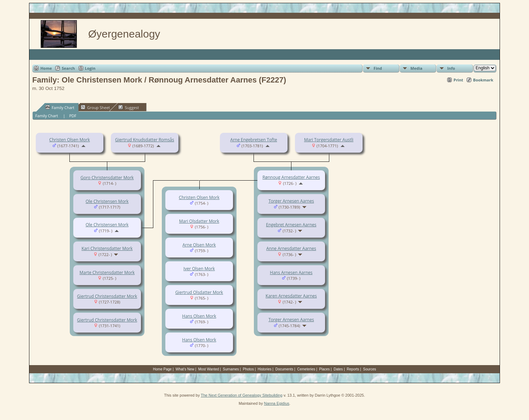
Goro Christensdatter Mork (107, 178)
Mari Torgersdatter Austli (329, 140)
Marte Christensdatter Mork (107, 273)
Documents (285, 369)
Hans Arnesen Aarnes (291, 273)
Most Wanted (209, 369)
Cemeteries (306, 369)
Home (46, 68)
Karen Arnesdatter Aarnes (291, 296)
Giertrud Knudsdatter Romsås (145, 140)
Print (458, 80)
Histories (265, 369)
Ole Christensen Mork (107, 201)
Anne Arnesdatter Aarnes (291, 248)
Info (451, 68)
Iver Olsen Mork (199, 269)
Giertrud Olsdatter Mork (199, 292)
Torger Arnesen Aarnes (291, 201)
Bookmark (483, 80)
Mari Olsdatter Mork (199, 221)
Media (416, 68)
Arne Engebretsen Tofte (254, 140)
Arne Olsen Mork (199, 245)
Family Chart (60, 107)
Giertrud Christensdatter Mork (107, 296)
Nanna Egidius (277, 403)
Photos (248, 369)
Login (90, 68)
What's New (185, 369)
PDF (73, 116)
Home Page (162, 369)
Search (68, 68)
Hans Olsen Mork (199, 316)
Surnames (231, 369)
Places (324, 369)
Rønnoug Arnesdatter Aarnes (291, 177)
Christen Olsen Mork (70, 140)
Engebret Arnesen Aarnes (291, 225)
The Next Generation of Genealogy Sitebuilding (242, 395)
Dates (338, 369)
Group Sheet (95, 107)
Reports (353, 369)
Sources (369, 369)
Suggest (129, 107)
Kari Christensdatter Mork (107, 248)
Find (378, 68)
